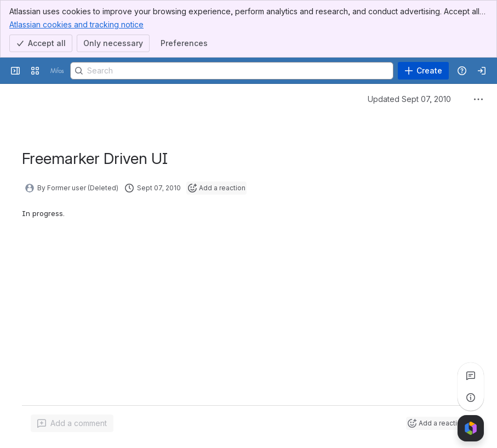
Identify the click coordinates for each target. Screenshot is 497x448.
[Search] (232, 71)
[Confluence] (57, 71)
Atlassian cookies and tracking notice (76, 24)
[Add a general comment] (72, 423)
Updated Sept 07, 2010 (409, 99)
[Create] (423, 71)
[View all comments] (471, 376)
